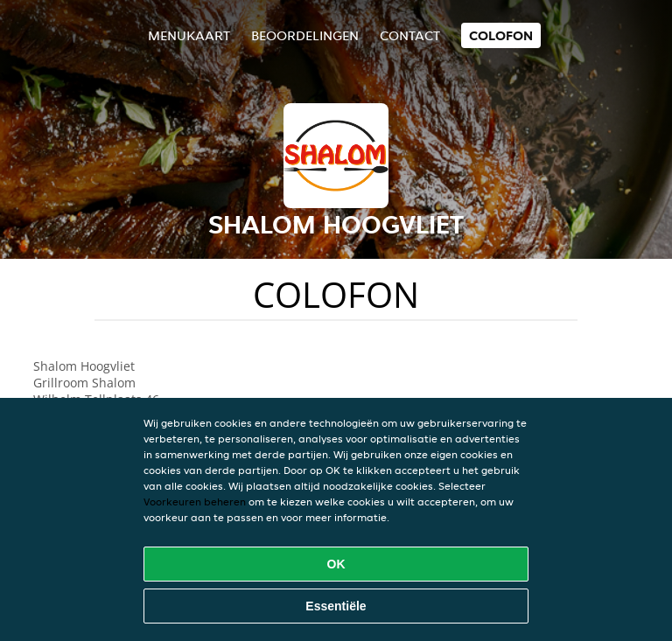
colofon (501, 35)
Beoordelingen (305, 35)
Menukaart (189, 35)
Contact (410, 35)
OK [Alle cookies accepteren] (336, 564)
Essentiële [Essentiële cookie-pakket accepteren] (336, 606)
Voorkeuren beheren (195, 502)
